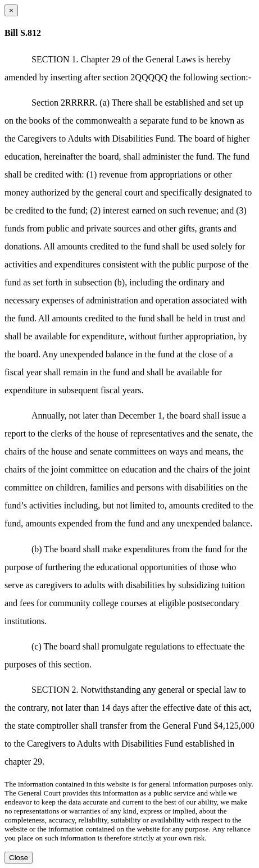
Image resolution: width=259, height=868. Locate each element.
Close (19, 858)
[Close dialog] (11, 10)
